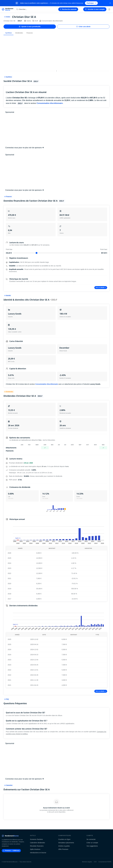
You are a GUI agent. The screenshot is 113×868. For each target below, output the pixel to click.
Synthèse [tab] (8, 33)
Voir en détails (101, 288)
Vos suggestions (92, 846)
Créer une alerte (83, 27)
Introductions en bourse (38, 853)
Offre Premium (63, 849)
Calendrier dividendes (37, 843)
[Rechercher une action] (36, 9)
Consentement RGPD (105, 862)
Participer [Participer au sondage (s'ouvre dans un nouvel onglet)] (91, 3)
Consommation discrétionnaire (51, 21)
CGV (95, 862)
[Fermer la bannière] (110, 3)
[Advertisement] (56, 52)
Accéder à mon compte (95, 9)
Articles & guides (64, 846)
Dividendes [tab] (19, 33)
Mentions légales (87, 862)
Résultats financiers (37, 846)
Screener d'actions (36, 839)
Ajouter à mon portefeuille (30, 27)
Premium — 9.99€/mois (11, 851)
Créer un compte (92, 843)
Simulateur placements (66, 843)
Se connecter (91, 839)
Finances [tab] (30, 33)
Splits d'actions (35, 849)
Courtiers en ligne (64, 839)
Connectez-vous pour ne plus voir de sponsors (24, 148)
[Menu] (109, 9)
